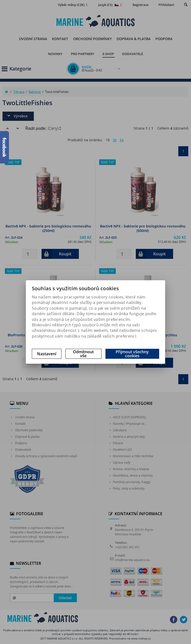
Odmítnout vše (83, 354)
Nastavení (47, 354)
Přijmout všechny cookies (132, 354)
